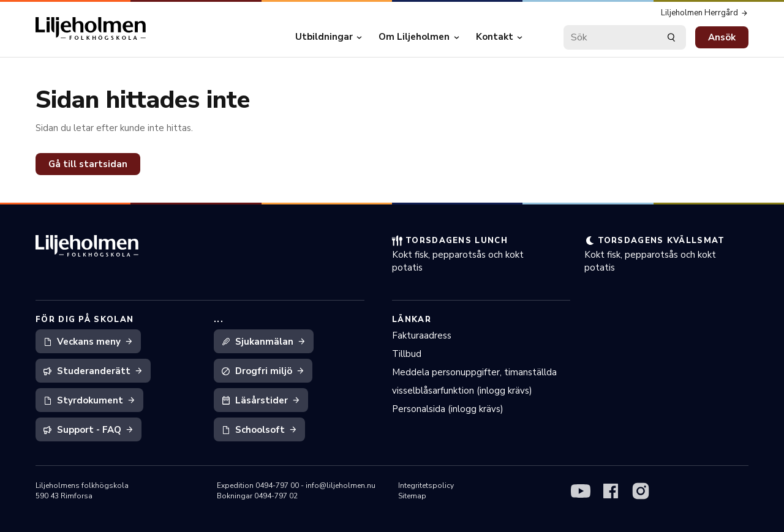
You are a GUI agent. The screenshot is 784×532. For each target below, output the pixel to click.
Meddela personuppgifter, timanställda (474, 372)
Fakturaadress (422, 335)
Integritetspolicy (426, 485)
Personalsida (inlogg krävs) (448, 409)
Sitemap (412, 496)
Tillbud (407, 354)
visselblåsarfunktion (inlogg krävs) (462, 391)
